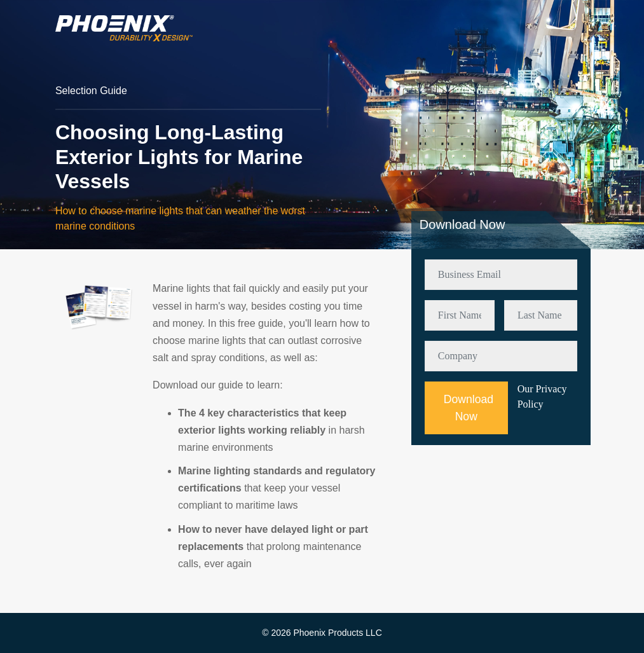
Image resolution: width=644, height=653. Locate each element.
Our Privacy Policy (542, 396)
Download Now (469, 408)
